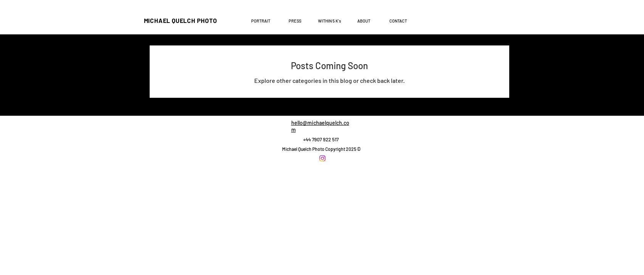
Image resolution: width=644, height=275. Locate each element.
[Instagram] (322, 158)
